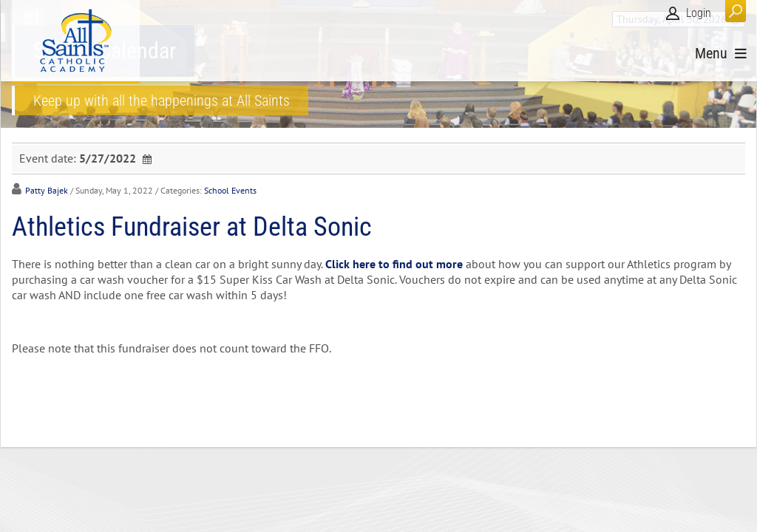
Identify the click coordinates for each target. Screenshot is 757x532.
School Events (230, 190)
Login (699, 13)
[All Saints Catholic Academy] (76, 41)
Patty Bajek (47, 190)
